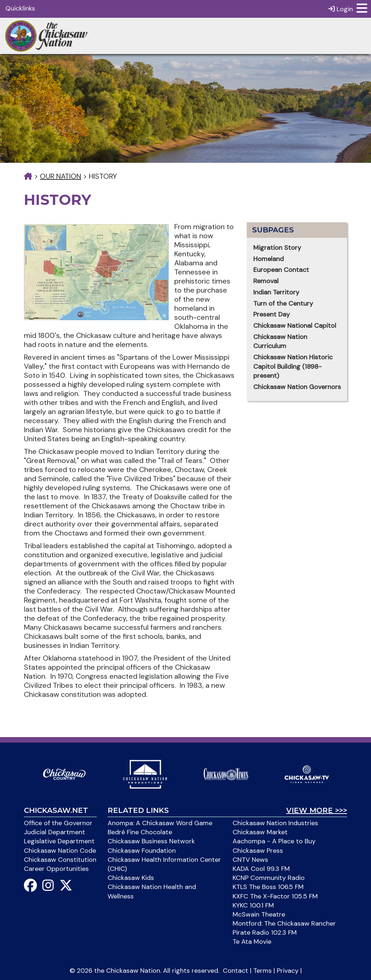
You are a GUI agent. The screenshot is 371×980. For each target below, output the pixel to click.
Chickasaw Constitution (60, 860)
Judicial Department (55, 832)
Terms (262, 971)
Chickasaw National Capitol (295, 326)
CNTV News (250, 860)
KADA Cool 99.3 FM (261, 869)
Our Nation (61, 176)
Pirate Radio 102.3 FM (265, 933)
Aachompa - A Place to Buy (274, 841)
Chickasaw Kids (131, 878)
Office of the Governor (58, 823)
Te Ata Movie (252, 942)
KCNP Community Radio (269, 878)
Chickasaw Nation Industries (275, 823)
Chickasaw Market (260, 832)
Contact (235, 971)
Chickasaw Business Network (151, 841)
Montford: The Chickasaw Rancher (284, 923)
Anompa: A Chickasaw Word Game (160, 823)
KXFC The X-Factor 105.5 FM (275, 896)
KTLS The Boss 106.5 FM (268, 887)
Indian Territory (276, 292)
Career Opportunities (56, 869)
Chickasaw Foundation (142, 851)
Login (341, 9)
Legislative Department (59, 841)
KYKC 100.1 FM (253, 905)
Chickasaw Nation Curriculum (280, 342)
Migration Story (277, 248)
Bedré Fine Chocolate (140, 832)
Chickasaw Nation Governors (297, 387)
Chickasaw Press (258, 851)
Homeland (268, 259)
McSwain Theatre (259, 914)
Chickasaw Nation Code (60, 851)
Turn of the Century (283, 303)
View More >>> (317, 810)
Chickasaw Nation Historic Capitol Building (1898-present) (293, 366)
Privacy (288, 971)
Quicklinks (20, 8)
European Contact (281, 270)
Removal (266, 281)
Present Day (272, 314)
